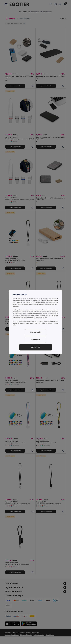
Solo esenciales (36, 332)
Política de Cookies (47, 323)
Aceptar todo (35, 347)
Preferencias (35, 340)
